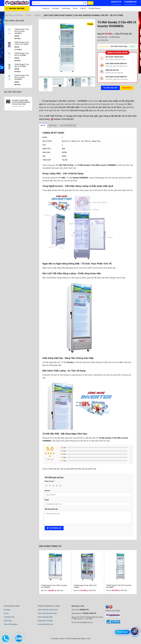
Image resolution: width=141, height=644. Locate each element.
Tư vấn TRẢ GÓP (110, 88)
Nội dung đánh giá (51, 509)
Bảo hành (53, 125)
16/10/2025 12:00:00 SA (18, 106)
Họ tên (48, 491)
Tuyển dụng (66, 8)
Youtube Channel (94, 8)
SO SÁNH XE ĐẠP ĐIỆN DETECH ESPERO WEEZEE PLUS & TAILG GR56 (21, 102)
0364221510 (116, 2)
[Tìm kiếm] (85, 3)
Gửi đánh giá (54, 528)
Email (47, 500)
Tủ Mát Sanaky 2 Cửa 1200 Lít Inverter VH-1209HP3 (54, 586)
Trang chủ (46, 8)
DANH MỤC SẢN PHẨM (14, 15)
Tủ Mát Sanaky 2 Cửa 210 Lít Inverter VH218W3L (119, 586)
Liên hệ (83, 8)
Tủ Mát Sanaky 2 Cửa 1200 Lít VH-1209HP (85, 586)
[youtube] (111, 607)
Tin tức (75, 8)
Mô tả (43, 125)
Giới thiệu (55, 8)
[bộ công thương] (113, 624)
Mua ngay (127, 88)
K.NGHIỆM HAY (131, 2)
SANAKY (38, 15)
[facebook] (107, 607)
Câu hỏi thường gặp (68, 125)
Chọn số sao (50, 481)
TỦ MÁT (29, 15)
